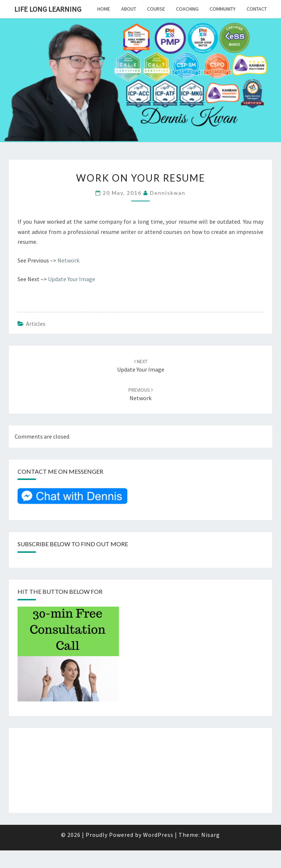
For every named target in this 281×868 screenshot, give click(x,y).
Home (104, 9)
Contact (257, 9)
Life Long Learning (48, 9)
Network (68, 260)
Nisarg (211, 835)
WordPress (158, 835)
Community (223, 9)
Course (156, 9)
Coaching (187, 9)
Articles (36, 324)
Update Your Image (72, 279)
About (129, 9)
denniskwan (168, 193)
